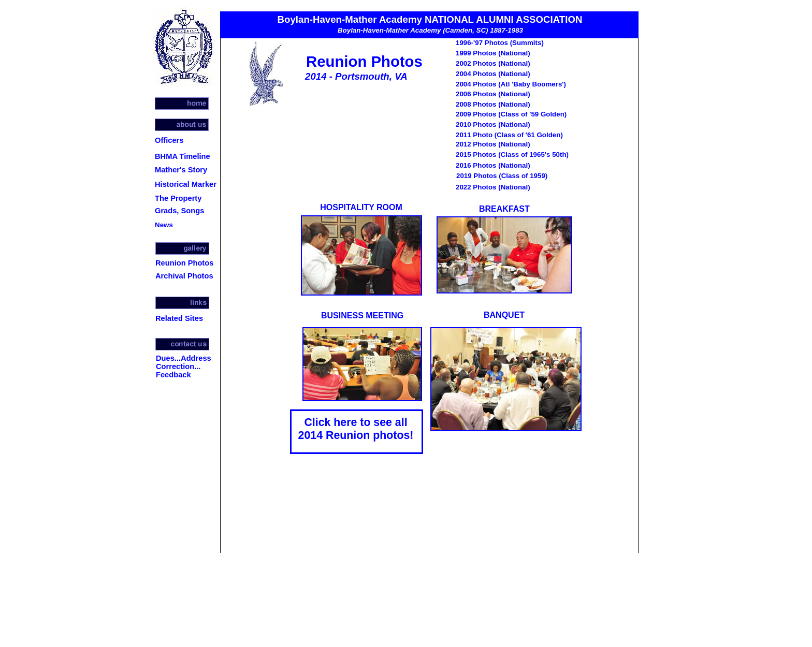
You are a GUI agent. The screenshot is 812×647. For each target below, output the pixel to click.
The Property (178, 198)
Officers (169, 140)
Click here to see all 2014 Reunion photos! (356, 429)
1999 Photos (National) (493, 53)
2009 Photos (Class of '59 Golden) (511, 114)
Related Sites (179, 318)
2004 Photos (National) (493, 74)
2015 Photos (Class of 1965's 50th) (512, 155)
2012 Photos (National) (493, 144)
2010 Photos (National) (493, 124)
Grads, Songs (179, 211)
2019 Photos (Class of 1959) (502, 176)
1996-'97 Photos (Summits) (500, 43)
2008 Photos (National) (493, 104)
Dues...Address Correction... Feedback (184, 366)
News (164, 225)
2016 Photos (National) (493, 165)
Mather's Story (181, 170)
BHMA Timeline (183, 156)
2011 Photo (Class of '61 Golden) (509, 135)
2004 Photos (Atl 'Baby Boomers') (511, 84)
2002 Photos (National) (493, 63)
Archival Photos (184, 276)
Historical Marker (186, 184)
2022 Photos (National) (493, 187)
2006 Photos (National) (493, 94)
